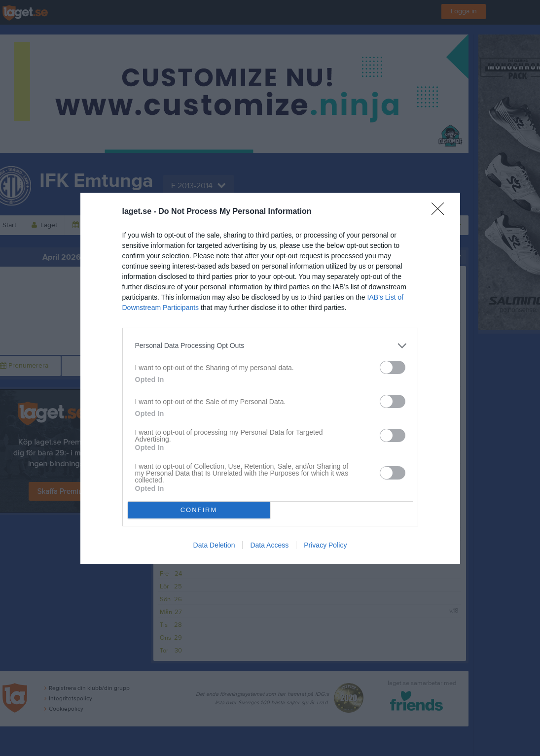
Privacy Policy (325, 545)
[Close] (441, 212)
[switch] (393, 367)
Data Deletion (214, 545)
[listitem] (270, 346)
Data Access (269, 545)
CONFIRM (199, 510)
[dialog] (270, 378)
